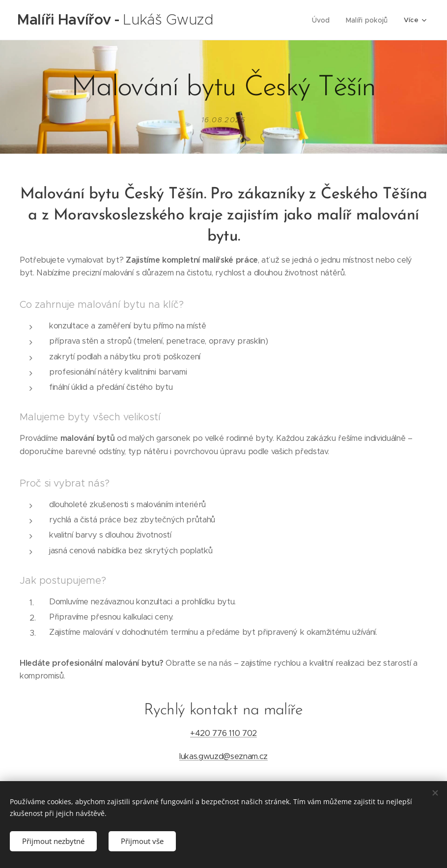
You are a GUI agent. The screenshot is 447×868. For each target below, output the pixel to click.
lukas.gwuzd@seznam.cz (223, 756)
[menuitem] (256, 20)
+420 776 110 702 (223, 733)
